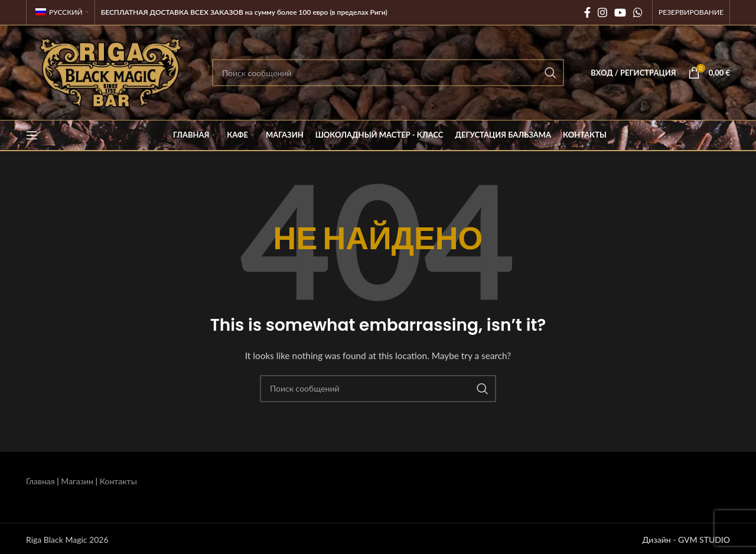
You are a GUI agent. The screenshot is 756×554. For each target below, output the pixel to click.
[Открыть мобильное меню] (32, 135)
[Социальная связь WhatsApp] (638, 12)
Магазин (77, 481)
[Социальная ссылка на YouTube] (620, 12)
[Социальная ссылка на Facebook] (587, 12)
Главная (40, 481)
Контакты (118, 481)
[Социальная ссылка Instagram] (602, 12)
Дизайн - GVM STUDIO (686, 540)
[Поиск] (388, 73)
